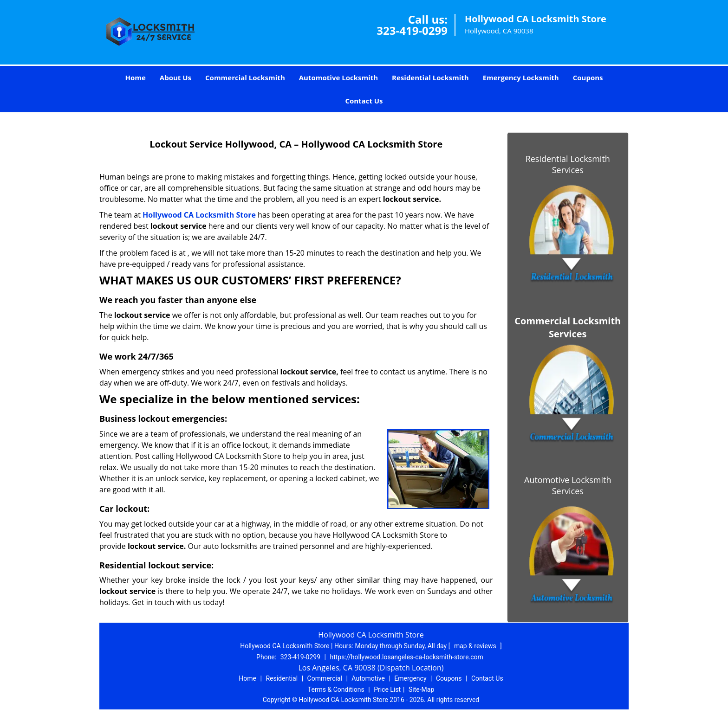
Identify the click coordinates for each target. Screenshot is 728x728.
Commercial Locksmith (245, 77)
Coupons (588, 77)
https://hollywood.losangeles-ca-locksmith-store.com (406, 657)
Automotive (368, 678)
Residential (282, 678)
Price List (387, 689)
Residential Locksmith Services (568, 164)
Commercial (325, 678)
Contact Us (364, 101)
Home (135, 77)
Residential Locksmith (430, 77)
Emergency (410, 678)
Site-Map (421, 689)
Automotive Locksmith (338, 77)
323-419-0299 (412, 30)
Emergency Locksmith (521, 77)
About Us (175, 77)
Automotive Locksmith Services (568, 485)
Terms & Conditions (336, 689)
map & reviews (476, 646)
